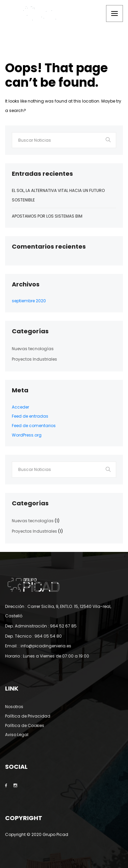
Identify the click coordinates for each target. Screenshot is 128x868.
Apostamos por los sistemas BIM (47, 216)
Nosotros (14, 707)
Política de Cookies (25, 725)
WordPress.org (27, 435)
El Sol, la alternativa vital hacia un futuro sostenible (58, 195)
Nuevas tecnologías (33, 349)
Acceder (20, 407)
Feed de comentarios (34, 426)
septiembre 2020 (29, 301)
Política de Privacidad (28, 716)
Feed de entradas (30, 416)
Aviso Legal (17, 735)
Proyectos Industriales (34, 359)
